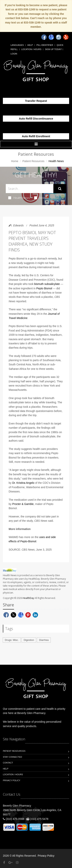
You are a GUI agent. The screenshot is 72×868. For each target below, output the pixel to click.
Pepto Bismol (44, 288)
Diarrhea (44, 640)
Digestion (29, 640)
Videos (41, 198)
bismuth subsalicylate (47, 284)
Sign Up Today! (53, 49)
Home (15, 161)
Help (30, 45)
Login (14, 54)
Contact (8, 763)
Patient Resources (33, 161)
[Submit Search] (60, 189)
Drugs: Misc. (12, 640)
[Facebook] (44, 37)
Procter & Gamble (23, 504)
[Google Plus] (10, 863)
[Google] (51, 37)
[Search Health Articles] (30, 189)
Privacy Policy (12, 780)
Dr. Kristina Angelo (23, 483)
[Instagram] (59, 37)
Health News (19, 198)
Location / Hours (31, 49)
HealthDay (28, 598)
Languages (17, 45)
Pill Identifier (45, 45)
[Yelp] (66, 37)
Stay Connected (12, 757)
